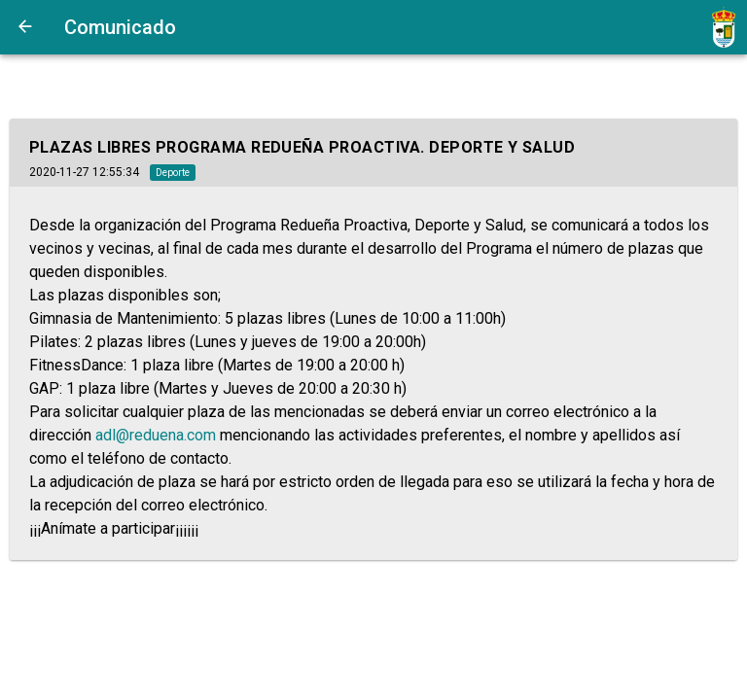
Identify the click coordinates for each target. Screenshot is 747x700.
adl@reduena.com (156, 435)
